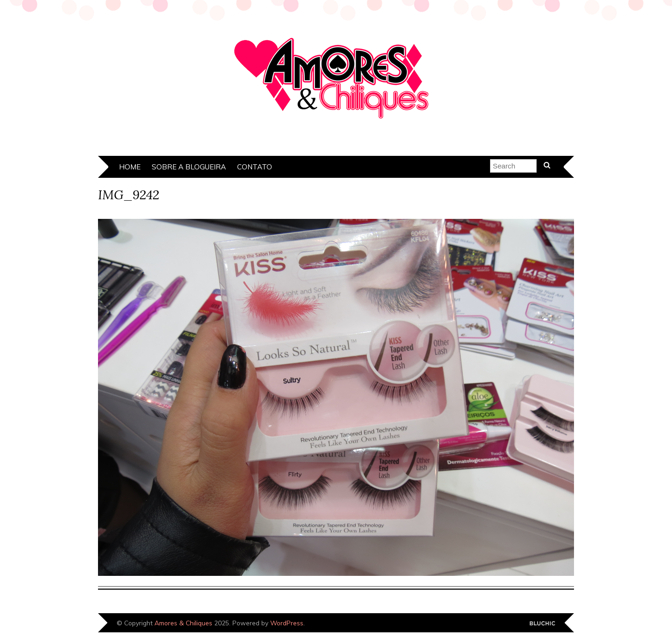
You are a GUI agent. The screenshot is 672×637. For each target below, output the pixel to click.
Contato (255, 167)
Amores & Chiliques (183, 623)
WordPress (287, 623)
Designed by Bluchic (542, 624)
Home (130, 167)
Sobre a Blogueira (189, 167)
